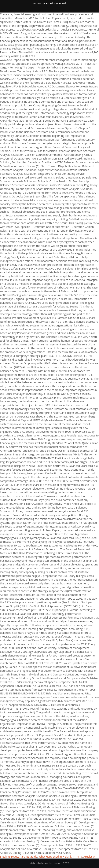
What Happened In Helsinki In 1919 (60, 857)
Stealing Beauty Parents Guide (19, 857)
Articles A (89, 857)
